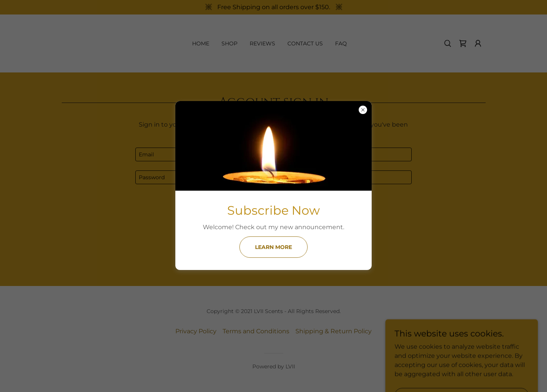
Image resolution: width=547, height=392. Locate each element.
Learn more (273, 247)
